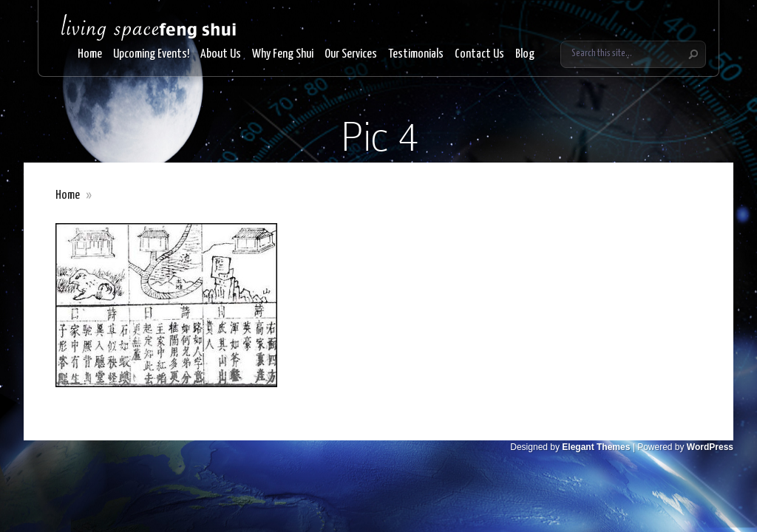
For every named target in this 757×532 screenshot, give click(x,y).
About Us (221, 54)
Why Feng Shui (283, 54)
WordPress (710, 447)
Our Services (351, 54)
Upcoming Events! (151, 54)
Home (90, 54)
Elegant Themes (596, 447)
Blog (525, 54)
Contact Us (479, 54)
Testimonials (416, 54)
